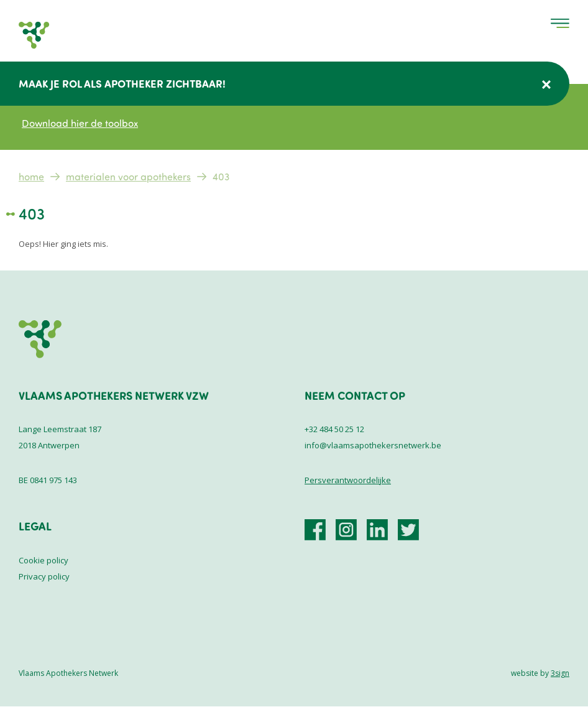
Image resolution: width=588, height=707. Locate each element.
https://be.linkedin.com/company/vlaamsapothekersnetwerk (377, 530)
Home (31, 177)
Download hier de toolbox (80, 123)
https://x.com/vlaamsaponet (408, 530)
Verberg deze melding (546, 85)
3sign (560, 673)
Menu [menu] (560, 23)
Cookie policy (44, 560)
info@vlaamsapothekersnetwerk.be (373, 445)
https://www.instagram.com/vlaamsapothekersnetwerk (346, 530)
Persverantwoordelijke (348, 480)
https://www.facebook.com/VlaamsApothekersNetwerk (315, 530)
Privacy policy (44, 576)
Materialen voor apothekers (128, 177)
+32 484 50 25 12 (334, 429)
